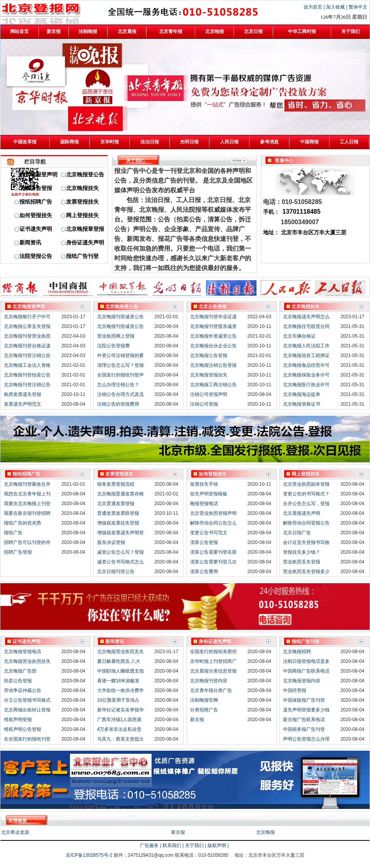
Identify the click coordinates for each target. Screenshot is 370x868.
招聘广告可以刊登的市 (27, 542)
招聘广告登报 (18, 552)
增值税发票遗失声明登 (120, 533)
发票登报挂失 (82, 202)
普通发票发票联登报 (118, 513)
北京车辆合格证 (299, 336)
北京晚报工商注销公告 (213, 385)
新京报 (197, 720)
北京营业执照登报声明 (213, 513)
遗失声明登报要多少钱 (306, 710)
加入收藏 (336, 7)
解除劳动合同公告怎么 (213, 523)
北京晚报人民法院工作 (306, 346)
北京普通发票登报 (116, 504)
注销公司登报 (204, 404)
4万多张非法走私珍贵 (120, 729)
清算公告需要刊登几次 (213, 562)
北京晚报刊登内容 (209, 681)
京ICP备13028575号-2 (90, 855)
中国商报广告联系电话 (306, 671)
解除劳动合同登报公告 (306, 523)
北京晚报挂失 (82, 188)
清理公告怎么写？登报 (120, 365)
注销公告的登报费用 (118, 404)
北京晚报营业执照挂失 (27, 661)
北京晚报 (265, 832)
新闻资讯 (30, 243)
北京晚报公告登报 (209, 356)
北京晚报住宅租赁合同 (306, 326)
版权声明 (217, 845)
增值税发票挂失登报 (118, 523)
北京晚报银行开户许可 (27, 317)
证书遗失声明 (36, 229)
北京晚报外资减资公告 (213, 336)
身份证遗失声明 (85, 243)
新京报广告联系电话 (304, 720)
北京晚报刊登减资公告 (120, 317)
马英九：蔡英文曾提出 (120, 739)
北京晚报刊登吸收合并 (27, 484)
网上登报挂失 (82, 215)
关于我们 (194, 845)
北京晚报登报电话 (23, 652)
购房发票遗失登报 (23, 394)
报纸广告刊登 (82, 256)
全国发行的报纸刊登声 (120, 375)
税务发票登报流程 (116, 484)
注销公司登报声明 (209, 394)
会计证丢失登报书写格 (306, 542)
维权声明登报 (18, 720)
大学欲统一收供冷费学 (120, 690)
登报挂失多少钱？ (302, 552)
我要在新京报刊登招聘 (27, 513)
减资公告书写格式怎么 (120, 562)
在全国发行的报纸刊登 (27, 739)
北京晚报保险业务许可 (306, 375)
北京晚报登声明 (38, 175)
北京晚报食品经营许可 (306, 365)
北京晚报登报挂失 (209, 375)
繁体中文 (358, 7)
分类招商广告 (204, 710)
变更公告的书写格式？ (306, 494)
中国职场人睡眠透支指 (120, 671)
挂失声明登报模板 (209, 494)
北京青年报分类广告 (211, 690)
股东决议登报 (111, 542)
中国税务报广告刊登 (304, 729)
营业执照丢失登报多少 (306, 572)
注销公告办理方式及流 (120, 394)
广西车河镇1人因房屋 (120, 720)
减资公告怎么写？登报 (120, 552)
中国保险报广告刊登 (304, 700)
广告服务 (149, 845)
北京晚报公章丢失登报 (27, 326)
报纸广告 (13, 533)
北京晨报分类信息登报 (213, 671)
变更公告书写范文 (209, 533)
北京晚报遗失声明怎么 (306, 317)
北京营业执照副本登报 (306, 484)
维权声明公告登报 (23, 729)
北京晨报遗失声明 (302, 513)
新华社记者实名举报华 (120, 710)
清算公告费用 (204, 572)
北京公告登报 (36, 188)
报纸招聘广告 (36, 202)
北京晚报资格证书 (302, 404)
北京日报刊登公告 (116, 572)
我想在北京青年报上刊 (27, 494)
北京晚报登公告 (85, 175)
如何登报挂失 (36, 215)
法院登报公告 (36, 256)
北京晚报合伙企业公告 (213, 346)
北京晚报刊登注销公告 (27, 356)
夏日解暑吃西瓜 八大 (119, 661)
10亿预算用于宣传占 (118, 700)
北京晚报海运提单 (302, 394)
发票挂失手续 (204, 484)
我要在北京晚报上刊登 (27, 504)
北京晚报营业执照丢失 (120, 652)
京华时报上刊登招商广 (213, 661)
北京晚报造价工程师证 (306, 356)
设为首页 (313, 7)
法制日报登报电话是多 (306, 661)
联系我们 (172, 845)
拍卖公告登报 (18, 681)
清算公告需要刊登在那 (213, 552)
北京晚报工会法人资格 (27, 365)
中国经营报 (295, 690)
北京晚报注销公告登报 (213, 365)
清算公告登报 (204, 542)
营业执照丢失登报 (302, 562)
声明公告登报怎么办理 (306, 739)
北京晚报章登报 (85, 229)
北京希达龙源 (15, 832)
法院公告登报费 (113, 346)
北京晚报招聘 (297, 652)
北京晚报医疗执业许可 (306, 385)
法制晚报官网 (204, 700)
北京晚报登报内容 (302, 681)
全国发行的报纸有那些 (213, 652)
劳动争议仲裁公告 (23, 690)
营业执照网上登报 (116, 336)
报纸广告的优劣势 (23, 523)
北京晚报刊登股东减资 (213, 326)
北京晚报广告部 (20, 671)
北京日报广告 (297, 533)
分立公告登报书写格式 (27, 700)
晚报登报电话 (204, 504)
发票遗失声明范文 (23, 404)
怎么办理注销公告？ (118, 385)
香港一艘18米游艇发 (118, 681)
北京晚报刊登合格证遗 (27, 346)
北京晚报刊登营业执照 (27, 336)
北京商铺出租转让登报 (27, 710)
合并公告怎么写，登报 (306, 504)
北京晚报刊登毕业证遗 (213, 317)
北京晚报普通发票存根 (120, 494)
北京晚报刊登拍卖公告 (27, 375)
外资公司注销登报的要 (120, 356)
